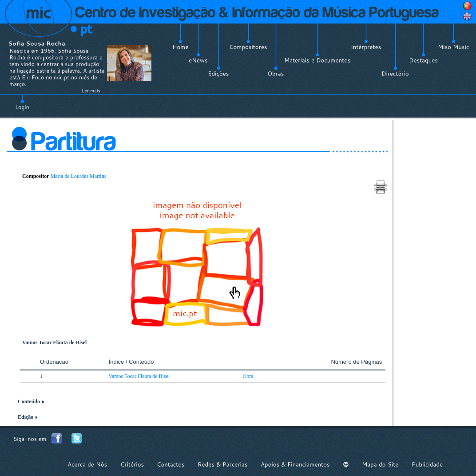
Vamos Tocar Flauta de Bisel (139, 376)
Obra (248, 376)
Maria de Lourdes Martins (79, 176)
